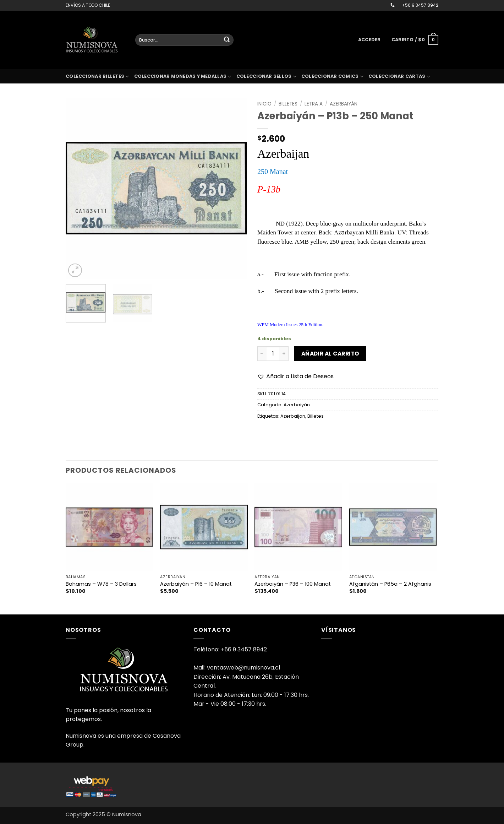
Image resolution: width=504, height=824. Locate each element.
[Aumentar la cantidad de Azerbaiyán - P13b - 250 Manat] (284, 353)
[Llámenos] (393, 5)
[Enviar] (227, 40)
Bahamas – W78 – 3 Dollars (101, 584)
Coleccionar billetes (97, 77)
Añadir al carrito (330, 354)
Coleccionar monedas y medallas (183, 77)
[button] (369, 40)
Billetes (288, 104)
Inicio (264, 104)
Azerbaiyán (344, 104)
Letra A (314, 104)
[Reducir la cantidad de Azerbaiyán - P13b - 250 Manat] (262, 353)
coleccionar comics (332, 77)
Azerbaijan (293, 416)
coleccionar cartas (399, 77)
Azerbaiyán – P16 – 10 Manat (196, 584)
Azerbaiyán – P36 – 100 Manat (293, 584)
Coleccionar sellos (266, 77)
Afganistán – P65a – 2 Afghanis (390, 584)
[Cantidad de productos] (273, 353)
